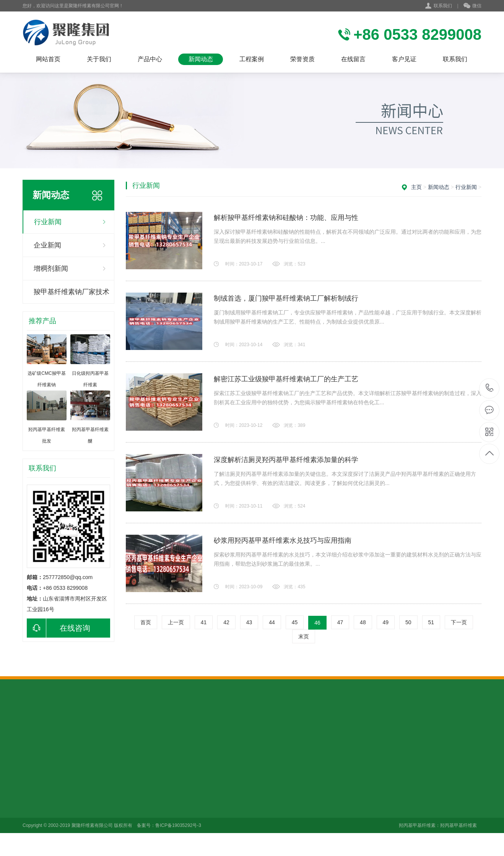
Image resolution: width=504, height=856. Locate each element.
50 (408, 622)
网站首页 (48, 59)
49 (386, 622)
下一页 (459, 622)
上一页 (176, 622)
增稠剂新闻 (51, 269)
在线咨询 (59, 628)
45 (295, 622)
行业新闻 (48, 222)
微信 (472, 6)
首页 (146, 622)
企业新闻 (47, 245)
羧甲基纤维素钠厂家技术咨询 (72, 296)
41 (204, 622)
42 (226, 622)
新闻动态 (201, 59)
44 (272, 622)
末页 (304, 636)
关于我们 (99, 59)
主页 (416, 187)
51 (431, 622)
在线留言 (353, 59)
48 (363, 622)
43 (249, 622)
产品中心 (150, 59)
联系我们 (443, 6)
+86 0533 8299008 (490, 388)
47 (340, 622)
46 (317, 623)
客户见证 (404, 59)
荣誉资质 (302, 59)
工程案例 (252, 59)
